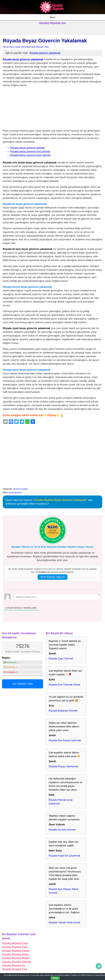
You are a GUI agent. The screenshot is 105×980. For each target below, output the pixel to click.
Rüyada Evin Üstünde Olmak (64, 685)
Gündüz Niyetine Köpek (16, 951)
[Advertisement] (52, 109)
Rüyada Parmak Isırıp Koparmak (61, 802)
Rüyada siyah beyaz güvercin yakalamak (26, 328)
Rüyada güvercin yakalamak (45, 53)
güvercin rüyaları (21, 489)
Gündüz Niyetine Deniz (15, 954)
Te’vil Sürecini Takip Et (53, 577)
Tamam (55, 978)
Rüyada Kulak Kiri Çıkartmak (64, 856)
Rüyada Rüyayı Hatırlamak (63, 766)
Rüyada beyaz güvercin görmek (27, 148)
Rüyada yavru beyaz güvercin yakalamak (27, 370)
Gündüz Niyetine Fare (15, 969)
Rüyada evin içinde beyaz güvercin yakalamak (30, 163)
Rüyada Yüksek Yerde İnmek (64, 923)
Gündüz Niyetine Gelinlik (17, 962)
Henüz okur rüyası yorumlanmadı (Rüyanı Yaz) (26, 47)
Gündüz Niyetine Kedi (15, 947)
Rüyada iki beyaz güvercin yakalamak (25, 204)
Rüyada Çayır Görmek (61, 659)
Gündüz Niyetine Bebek (16, 958)
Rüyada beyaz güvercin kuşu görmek (30, 155)
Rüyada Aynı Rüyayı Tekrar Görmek (64, 891)
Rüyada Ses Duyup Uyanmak (65, 740)
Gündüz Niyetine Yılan (15, 943)
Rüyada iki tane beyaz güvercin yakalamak (28, 249)
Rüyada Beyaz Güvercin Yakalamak (45, 41)
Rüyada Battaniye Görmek (63, 711)
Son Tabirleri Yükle (22, 684)
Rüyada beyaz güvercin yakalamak (23, 59)
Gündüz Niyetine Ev (14, 965)
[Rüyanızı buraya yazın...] (57, 597)
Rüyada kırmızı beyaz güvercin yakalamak (27, 287)
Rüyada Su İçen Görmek (62, 830)
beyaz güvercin (15, 492)
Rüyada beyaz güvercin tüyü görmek (30, 151)
